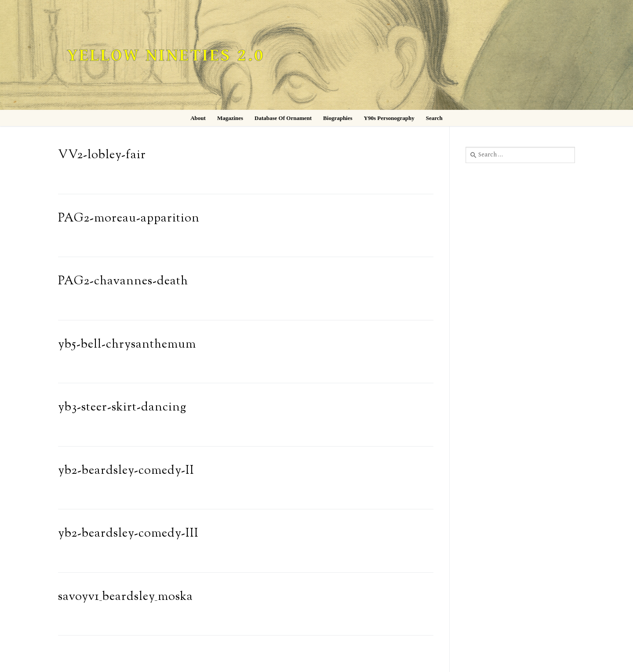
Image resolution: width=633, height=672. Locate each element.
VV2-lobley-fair (102, 155)
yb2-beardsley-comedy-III (128, 534)
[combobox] (520, 155)
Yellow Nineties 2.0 (166, 56)
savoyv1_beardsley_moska (126, 597)
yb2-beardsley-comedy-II (126, 471)
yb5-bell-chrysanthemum (127, 345)
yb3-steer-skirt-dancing (122, 408)
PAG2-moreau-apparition (129, 219)
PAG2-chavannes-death (123, 282)
